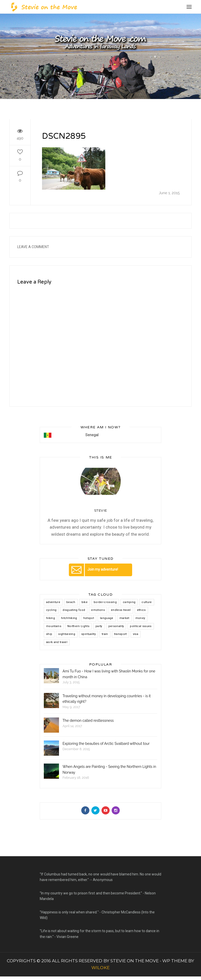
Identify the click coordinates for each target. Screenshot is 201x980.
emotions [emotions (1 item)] (98, 610)
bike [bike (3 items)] (85, 602)
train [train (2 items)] (105, 634)
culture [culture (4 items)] (147, 602)
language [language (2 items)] (107, 618)
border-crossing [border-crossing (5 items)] (105, 602)
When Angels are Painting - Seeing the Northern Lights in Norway (109, 769)
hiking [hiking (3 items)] (51, 618)
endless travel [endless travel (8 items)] (121, 610)
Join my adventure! (93, 569)
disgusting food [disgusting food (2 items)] (74, 610)
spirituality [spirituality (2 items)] (88, 634)
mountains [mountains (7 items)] (54, 626)
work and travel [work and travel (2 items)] (57, 642)
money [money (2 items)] (140, 618)
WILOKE (100, 968)
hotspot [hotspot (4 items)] (89, 618)
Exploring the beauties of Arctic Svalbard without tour (106, 744)
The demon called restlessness (88, 721)
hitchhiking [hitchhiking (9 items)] (69, 618)
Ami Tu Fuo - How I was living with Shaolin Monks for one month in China (109, 674)
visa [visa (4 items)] (136, 634)
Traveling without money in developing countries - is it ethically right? (107, 699)
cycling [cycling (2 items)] (51, 610)
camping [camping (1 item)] (129, 602)
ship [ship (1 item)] (49, 634)
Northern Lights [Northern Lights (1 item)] (78, 626)
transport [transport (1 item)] (120, 634)
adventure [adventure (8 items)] (53, 602)
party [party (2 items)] (99, 626)
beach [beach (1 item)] (71, 602)
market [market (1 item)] (124, 618)
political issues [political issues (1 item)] (141, 626)
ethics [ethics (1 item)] (141, 610)
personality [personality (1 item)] (116, 626)
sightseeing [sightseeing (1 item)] (67, 634)
